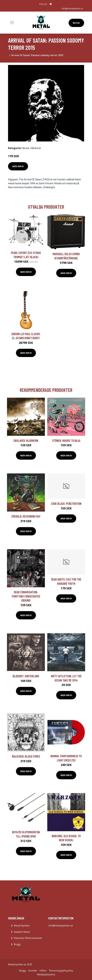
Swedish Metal (22, 932)
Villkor (43, 971)
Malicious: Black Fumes (26, 756)
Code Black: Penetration (66, 504)
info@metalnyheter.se (72, 8)
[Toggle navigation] (12, 23)
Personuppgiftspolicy (61, 971)
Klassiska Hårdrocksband (28, 938)
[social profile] (51, 4)
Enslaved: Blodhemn (26, 440)
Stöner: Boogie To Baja (66, 440)
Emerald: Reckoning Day (26, 516)
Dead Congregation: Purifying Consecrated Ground (26, 596)
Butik (76, 23)
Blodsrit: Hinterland (26, 676)
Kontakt (33, 971)
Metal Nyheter (22, 926)
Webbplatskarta (46, 974)
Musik (26, 148)
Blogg (17, 944)
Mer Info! (18, 166)
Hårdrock (36, 148)
